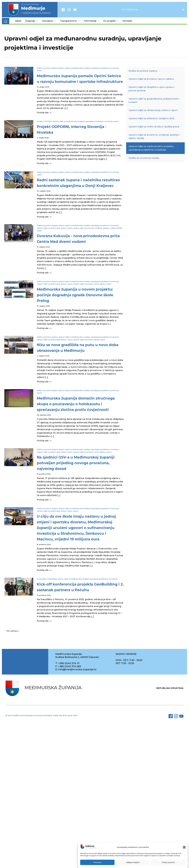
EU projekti (111, 21)
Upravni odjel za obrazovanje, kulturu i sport (55, 228)
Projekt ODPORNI (44, 121)
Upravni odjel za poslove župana (86, 340)
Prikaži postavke (168, 862)
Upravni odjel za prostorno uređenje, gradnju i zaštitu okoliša (97, 228)
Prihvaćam (97, 862)
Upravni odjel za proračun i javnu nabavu (89, 284)
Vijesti (18, 21)
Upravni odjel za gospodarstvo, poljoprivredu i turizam (154, 100)
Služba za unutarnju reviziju (144, 158)
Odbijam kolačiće (133, 862)
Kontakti (127, 21)
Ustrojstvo (49, 21)
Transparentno (70, 21)
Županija (32, 21)
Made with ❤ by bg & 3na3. (65, 715)
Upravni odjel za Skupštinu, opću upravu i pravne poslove (152, 89)
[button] (184, 847)
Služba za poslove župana (47, 68)
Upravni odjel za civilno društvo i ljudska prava (154, 127)
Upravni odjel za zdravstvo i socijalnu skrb (151, 118)
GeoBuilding (52, 579)
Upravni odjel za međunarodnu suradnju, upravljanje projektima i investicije (89, 68)
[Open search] (183, 10)
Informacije (92, 21)
